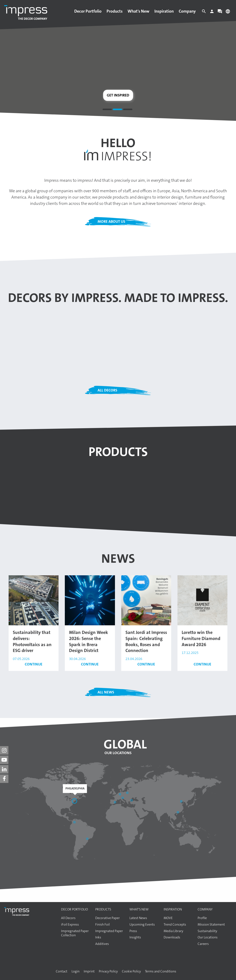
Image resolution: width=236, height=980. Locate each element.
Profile (202, 918)
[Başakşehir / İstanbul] (132, 801)
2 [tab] (117, 110)
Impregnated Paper (109, 931)
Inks (98, 937)
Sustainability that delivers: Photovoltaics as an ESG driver (32, 641)
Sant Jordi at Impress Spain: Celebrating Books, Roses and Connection (146, 641)
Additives (102, 944)
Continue (34, 664)
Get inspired (118, 95)
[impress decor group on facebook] (4, 779)
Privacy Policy (108, 971)
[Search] (204, 12)
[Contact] (220, 12)
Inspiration (164, 11)
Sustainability (207, 931)
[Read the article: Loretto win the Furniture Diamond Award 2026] (202, 600)
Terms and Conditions (161, 971)
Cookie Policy (131, 971)
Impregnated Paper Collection (75, 933)
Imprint (89, 971)
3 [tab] (128, 110)
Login (76, 971)
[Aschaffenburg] (120, 795)
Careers (203, 944)
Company (187, 11)
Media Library (173, 931)
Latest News (138, 918)
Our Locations (118, 753)
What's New (138, 11)
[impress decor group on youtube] (4, 760)
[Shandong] (182, 802)
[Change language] (228, 12)
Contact (62, 971)
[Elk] (128, 793)
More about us (111, 221)
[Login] (212, 12)
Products (115, 11)
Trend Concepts (175, 925)
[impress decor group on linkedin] (4, 769)
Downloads (172, 937)
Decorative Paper (108, 918)
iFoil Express (70, 925)
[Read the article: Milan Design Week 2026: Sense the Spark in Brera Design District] (90, 600)
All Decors (107, 390)
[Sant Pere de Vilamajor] (115, 803)
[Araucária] (88, 839)
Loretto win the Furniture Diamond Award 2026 (201, 638)
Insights (135, 937)
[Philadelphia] (75, 801)
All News (106, 692)
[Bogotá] (75, 823)
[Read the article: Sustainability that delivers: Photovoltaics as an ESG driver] (34, 600)
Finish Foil (102, 925)
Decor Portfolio (88, 11)
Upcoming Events (142, 925)
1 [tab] (107, 110)
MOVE (168, 918)
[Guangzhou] (178, 813)
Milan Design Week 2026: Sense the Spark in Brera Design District (89, 641)
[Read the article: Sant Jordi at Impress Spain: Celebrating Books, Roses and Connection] (146, 600)
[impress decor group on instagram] (4, 750)
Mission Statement (211, 925)
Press (133, 931)
